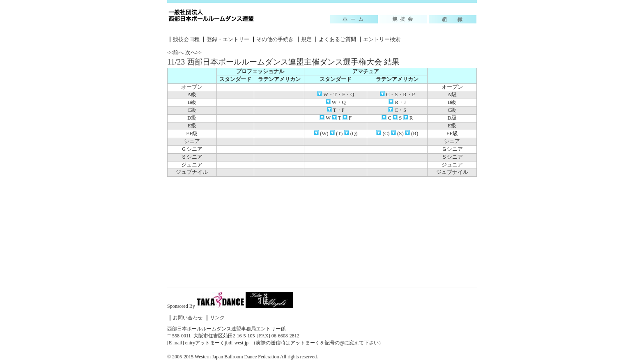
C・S (397, 110)
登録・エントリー (228, 39)
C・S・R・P (398, 95)
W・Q (336, 102)
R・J (397, 102)
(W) (321, 134)
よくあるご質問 (337, 39)
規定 (306, 39)
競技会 (403, 19)
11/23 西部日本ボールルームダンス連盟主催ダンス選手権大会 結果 (283, 62)
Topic (354, 19)
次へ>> (193, 53)
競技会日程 (186, 39)
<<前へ (175, 53)
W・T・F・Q (336, 95)
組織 (453, 19)
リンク (217, 318)
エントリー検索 (382, 39)
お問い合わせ (188, 318)
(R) (412, 134)
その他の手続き (275, 39)
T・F (336, 110)
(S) (397, 134)
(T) (336, 134)
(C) (383, 134)
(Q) (351, 134)
